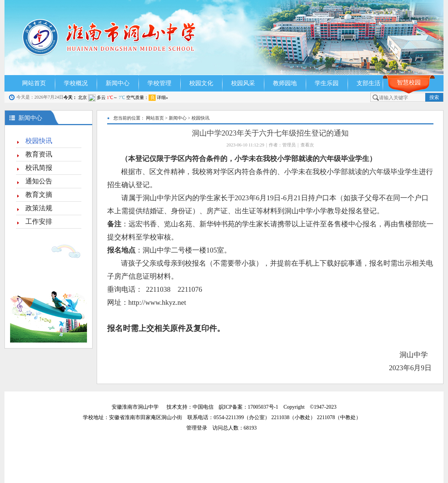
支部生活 (368, 83)
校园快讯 (39, 141)
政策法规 (39, 208)
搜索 (434, 97)
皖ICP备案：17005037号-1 (249, 407)
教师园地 (285, 83)
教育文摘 (39, 195)
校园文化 (201, 83)
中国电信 (203, 407)
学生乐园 (327, 83)
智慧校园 (409, 82)
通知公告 (39, 181)
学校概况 (76, 83)
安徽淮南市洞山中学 (135, 407)
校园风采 (243, 83)
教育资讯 (39, 154)
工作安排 (39, 222)
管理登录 (199, 428)
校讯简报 (39, 168)
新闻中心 (118, 83)
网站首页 (34, 83)
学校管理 (159, 83)
